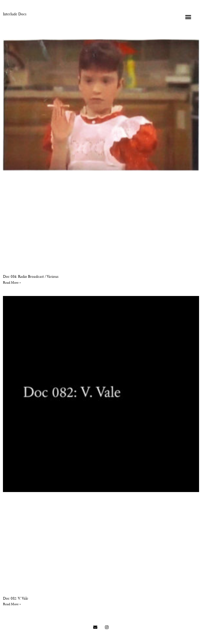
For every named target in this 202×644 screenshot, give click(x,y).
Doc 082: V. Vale (16, 599)
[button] (188, 17)
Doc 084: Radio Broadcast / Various (31, 277)
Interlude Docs (15, 14)
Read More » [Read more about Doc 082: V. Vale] (12, 604)
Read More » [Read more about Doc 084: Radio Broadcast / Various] (12, 283)
